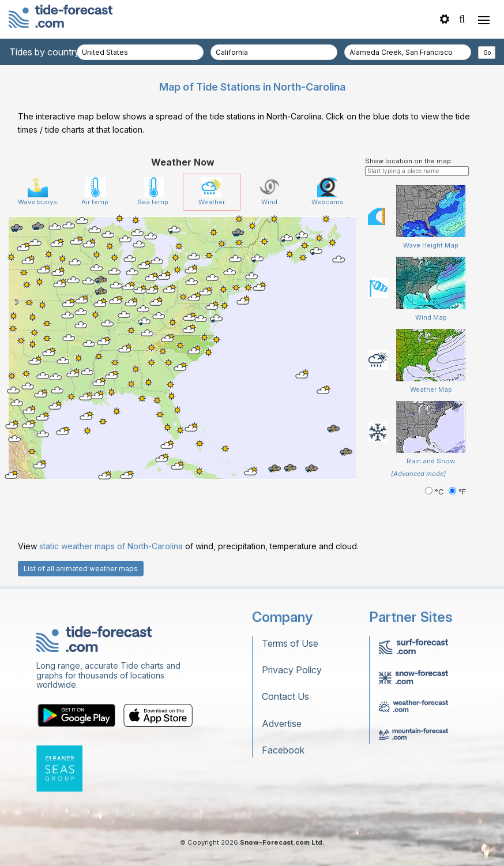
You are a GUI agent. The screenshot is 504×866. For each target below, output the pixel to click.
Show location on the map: (409, 161)
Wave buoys (37, 192)
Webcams (328, 192)
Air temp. (96, 192)
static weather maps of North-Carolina (111, 546)
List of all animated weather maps (81, 569)
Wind (270, 192)
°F (457, 492)
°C (435, 492)
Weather (212, 192)
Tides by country (44, 52)
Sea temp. (154, 192)
